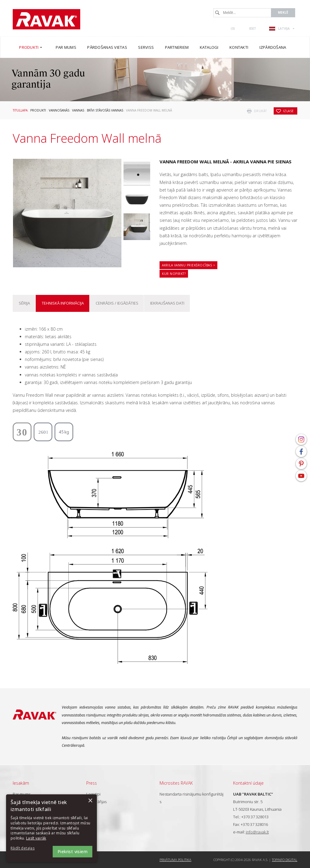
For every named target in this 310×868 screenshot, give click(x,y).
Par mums (22, 794)
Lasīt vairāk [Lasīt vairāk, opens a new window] (36, 838)
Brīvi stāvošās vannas (105, 110)
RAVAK (46, 19)
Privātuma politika (175, 860)
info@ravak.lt (257, 832)
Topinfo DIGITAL (285, 860)
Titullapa (20, 110)
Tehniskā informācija (63, 303)
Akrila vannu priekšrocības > (188, 265)
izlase (289, 111)
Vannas (78, 110)
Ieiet (253, 28)
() (233, 28)
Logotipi (93, 794)
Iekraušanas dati (167, 303)
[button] (27, 848)
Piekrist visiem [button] (73, 851)
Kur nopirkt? (174, 274)
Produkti (38, 110)
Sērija (24, 303)
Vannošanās (59, 110)
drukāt (261, 111)
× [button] (90, 801)
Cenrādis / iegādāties (117, 303)
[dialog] (51, 828)
